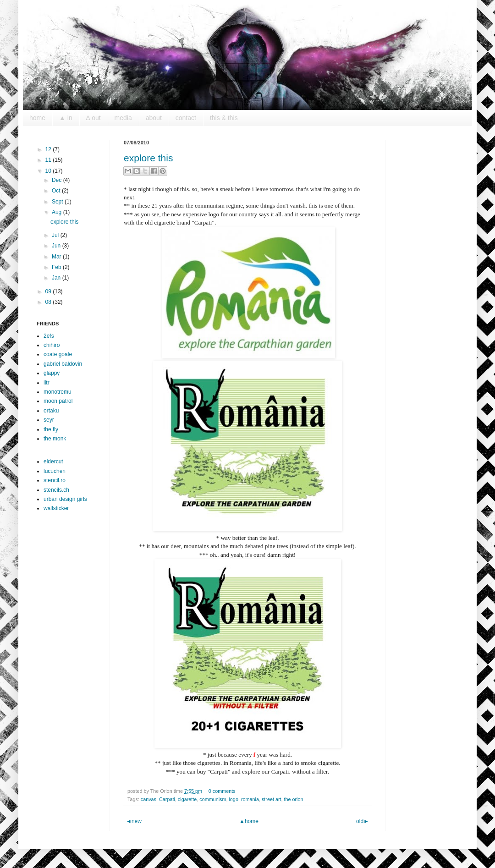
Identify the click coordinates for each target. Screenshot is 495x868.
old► (363, 821)
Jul (56, 235)
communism (213, 799)
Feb (57, 267)
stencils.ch (56, 490)
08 (49, 302)
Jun (57, 246)
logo (233, 799)
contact (186, 118)
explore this (148, 158)
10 (49, 171)
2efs (49, 336)
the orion (294, 799)
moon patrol (58, 401)
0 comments (222, 791)
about (154, 118)
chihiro (52, 345)
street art (272, 799)
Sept (58, 202)
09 (49, 291)
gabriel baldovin (63, 364)
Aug (58, 212)
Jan (57, 278)
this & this (224, 118)
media (123, 118)
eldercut (53, 461)
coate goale (58, 354)
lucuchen (55, 471)
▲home (249, 821)
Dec (58, 180)
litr (47, 383)
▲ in (66, 118)
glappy (52, 373)
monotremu (58, 392)
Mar (57, 257)
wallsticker (56, 508)
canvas (148, 799)
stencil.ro (55, 480)
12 (49, 149)
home (37, 118)
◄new (134, 821)
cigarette (187, 799)
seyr (49, 420)
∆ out (93, 118)
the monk (55, 439)
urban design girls (65, 499)
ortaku (51, 411)
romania (250, 799)
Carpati (167, 799)
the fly (51, 429)
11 (49, 160)
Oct (57, 191)
